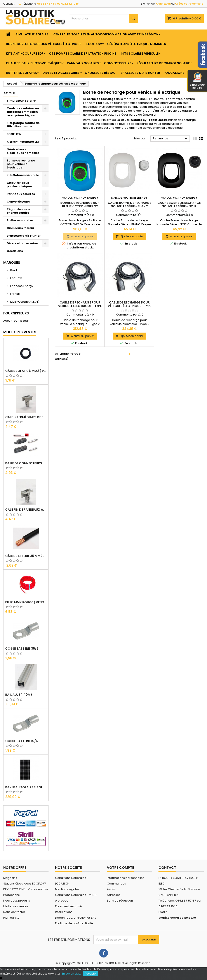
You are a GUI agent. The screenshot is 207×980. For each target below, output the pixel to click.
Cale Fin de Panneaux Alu (26, 510)
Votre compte (120, 868)
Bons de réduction (120, 901)
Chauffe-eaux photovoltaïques (34, 63)
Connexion (163, 4)
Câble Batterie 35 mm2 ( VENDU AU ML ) (26, 556)
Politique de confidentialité (74, 923)
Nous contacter (14, 912)
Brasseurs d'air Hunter (140, 73)
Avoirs (111, 889)
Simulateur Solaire (32, 34)
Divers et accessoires (61, 73)
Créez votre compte (189, 4)
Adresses (114, 895)
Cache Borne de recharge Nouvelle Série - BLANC (129, 205)
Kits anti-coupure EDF (25, 54)
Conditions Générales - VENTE (76, 895)
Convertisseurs (118, 63)
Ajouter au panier (80, 236)
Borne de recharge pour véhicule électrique (43, 44)
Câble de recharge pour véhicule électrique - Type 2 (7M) (130, 306)
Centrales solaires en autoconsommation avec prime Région (106, 34)
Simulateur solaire (197, 81)
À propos (62, 901)
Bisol (13, 270)
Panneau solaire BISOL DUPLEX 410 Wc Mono (26, 787)
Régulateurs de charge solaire (163, 63)
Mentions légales (67, 889)
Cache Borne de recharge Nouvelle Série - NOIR (179, 205)
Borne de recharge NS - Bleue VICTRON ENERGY (80, 205)
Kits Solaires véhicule (140, 54)
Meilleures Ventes (20, 332)
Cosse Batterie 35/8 (22, 649)
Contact (9, 4)
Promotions (11, 895)
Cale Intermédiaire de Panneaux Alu (26, 417)
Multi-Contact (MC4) (24, 302)
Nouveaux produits (17, 901)
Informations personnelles (126, 878)
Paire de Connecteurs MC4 (26, 463)
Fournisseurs (16, 313)
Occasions (175, 73)
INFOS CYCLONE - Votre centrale (26, 889)
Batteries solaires (22, 73)
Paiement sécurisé (68, 906)
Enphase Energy (21, 286)
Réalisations (64, 912)
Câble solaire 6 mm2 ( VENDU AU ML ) (26, 371)
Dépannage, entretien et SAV (76, 918)
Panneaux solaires (83, 63)
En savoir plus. (71, 974)
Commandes (116, 884)
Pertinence (171, 139)
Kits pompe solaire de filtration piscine (82, 54)
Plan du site (11, 918)
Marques (12, 263)
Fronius (15, 294)
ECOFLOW (94, 44)
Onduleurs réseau (100, 73)
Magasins (10, 878)
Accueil (11, 93)
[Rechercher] (104, 19)
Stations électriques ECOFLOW (25, 884)
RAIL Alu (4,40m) (19, 695)
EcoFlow (16, 278)
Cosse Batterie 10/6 (22, 741)
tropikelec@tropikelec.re (177, 918)
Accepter (90, 974)
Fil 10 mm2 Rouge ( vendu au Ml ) (26, 602)
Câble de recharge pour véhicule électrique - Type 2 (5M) (80, 306)
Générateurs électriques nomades (137, 44)
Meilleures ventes (16, 906)
